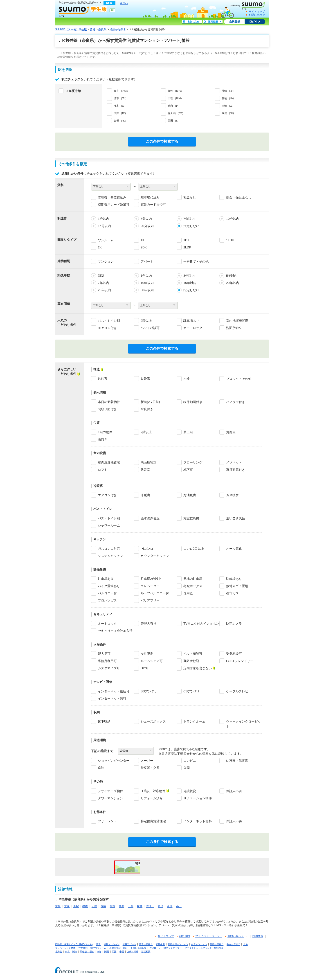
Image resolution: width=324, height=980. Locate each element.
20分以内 (147, 226)
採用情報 (258, 936)
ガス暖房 (232, 495)
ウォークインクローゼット (243, 724)
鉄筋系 (103, 379)
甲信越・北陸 (87, 952)
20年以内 (233, 283)
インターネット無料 (112, 698)
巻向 (121, 906)
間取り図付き (107, 409)
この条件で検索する (162, 141)
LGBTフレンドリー (240, 661)
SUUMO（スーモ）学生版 (83, 11)
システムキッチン (110, 556)
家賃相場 (160, 944)
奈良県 (102, 29)
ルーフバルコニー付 (155, 593)
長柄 (103, 906)
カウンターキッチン (155, 556)
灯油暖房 (190, 495)
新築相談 (146, 952)
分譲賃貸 (190, 791)
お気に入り (192, 22)
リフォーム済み (152, 798)
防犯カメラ (234, 624)
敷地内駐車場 (193, 579)
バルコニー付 (107, 593)
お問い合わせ (257, 15)
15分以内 (104, 226)
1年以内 (146, 276)
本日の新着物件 (109, 402)
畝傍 (161, 906)
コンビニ (190, 761)
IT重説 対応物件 (153, 791)
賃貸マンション (112, 944)
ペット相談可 (150, 328)
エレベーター (150, 586)
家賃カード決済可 (153, 205)
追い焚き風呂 (236, 518)
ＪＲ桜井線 (73, 91)
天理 (94, 906)
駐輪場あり (234, 579)
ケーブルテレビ (237, 691)
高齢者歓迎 (191, 661)
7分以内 (189, 219)
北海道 (58, 952)
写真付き (147, 409)
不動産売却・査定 (118, 948)
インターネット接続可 (114, 691)
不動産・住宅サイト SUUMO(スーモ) (74, 944)
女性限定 (147, 654)
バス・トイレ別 (109, 321)
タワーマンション (110, 798)
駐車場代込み (150, 197)
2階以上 (146, 321)
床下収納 (104, 721)
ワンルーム (106, 240)
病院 (101, 768)
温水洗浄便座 (150, 518)
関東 (75, 952)
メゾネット (234, 462)
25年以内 (104, 290)
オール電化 (234, 549)
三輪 (131, 906)
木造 (187, 379)
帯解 (76, 906)
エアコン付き (107, 328)
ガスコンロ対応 (109, 549)
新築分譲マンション (178, 944)
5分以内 (146, 219)
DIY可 (145, 668)
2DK (144, 247)
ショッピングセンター (114, 761)
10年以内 (147, 283)
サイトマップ (257, 12)
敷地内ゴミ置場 (237, 586)
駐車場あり (191, 321)
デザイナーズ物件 (110, 791)
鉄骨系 (145, 379)
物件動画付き (193, 402)
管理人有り (148, 624)
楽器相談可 (234, 654)
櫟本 (85, 906)
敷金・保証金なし (239, 197)
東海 (99, 952)
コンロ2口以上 (194, 549)
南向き (103, 439)
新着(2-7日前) (150, 402)
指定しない (191, 226)
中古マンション (199, 944)
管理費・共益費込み (112, 197)
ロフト (103, 470)
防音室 (145, 470)
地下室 (188, 470)
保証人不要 (234, 791)
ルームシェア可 (152, 661)
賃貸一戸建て (146, 944)
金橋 (170, 906)
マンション (106, 261)
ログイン (255, 22)
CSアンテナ (192, 691)
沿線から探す (118, 29)
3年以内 (189, 276)
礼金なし (190, 197)
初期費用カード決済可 (114, 205)
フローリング (193, 462)
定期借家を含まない (198, 668)
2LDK (187, 247)
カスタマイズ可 (109, 668)
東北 (67, 952)
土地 (245, 944)
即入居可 (104, 654)
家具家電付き (236, 470)
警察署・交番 (150, 768)
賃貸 (92, 29)
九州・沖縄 (133, 952)
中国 (122, 952)
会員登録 (234, 22)
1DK (186, 240)
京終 (67, 906)
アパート (147, 261)
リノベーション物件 (198, 798)
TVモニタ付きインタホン (201, 624)
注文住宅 (83, 948)
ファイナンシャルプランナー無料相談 (204, 948)
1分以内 (103, 219)
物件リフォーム (98, 948)
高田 (179, 906)
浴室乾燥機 (191, 518)
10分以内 (233, 219)
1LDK (230, 240)
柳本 (112, 906)
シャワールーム (109, 525)
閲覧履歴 (213, 22)
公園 (187, 768)
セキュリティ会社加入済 (115, 631)
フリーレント (107, 821)
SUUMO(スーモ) (249, 5)
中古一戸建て (233, 944)
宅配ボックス (193, 586)
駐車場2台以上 (151, 579)
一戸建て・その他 (196, 261)
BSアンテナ (149, 691)
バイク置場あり (109, 586)
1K (143, 240)
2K (100, 247)
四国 (114, 952)
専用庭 (188, 593)
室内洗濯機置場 (237, 321)
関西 (107, 952)
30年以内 (147, 290)
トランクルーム (194, 721)
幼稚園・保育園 (237, 761)
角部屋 (231, 432)
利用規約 (184, 936)
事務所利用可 (107, 661)
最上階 (188, 432)
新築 (101, 276)
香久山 (150, 906)
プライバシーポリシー (209, 936)
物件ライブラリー (173, 948)
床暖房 (145, 495)
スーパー (147, 761)
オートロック (193, 328)
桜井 (140, 906)
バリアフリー (150, 600)
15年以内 (190, 283)
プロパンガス (107, 600)
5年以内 (232, 276)
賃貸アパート (129, 944)
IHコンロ (147, 549)
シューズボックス (153, 721)
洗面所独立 (234, 328)
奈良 (58, 906)
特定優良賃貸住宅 (153, 821)
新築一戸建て (217, 944)
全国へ (124, 3)
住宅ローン (155, 948)
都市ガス (232, 593)
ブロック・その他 (239, 379)
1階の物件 (105, 432)
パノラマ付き (236, 402)
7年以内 (103, 283)
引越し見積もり (138, 948)
